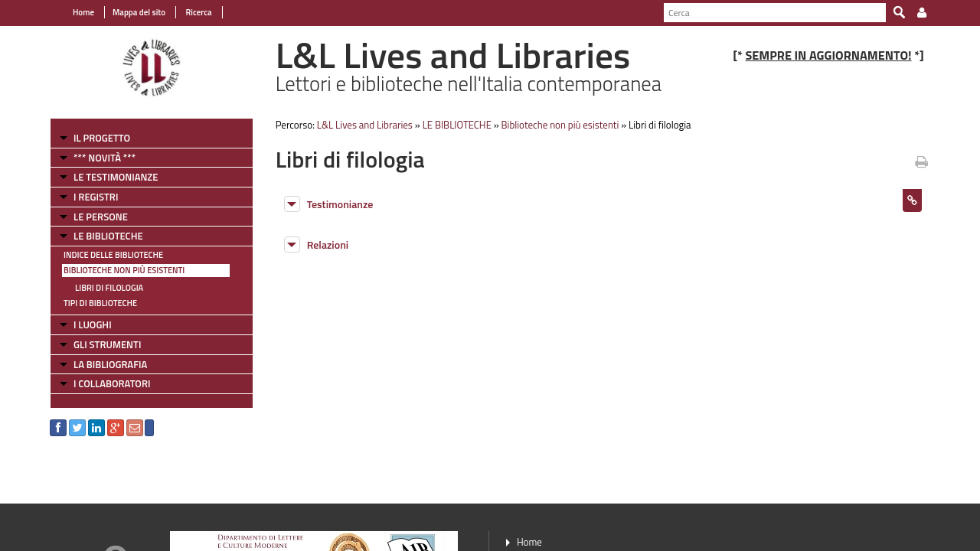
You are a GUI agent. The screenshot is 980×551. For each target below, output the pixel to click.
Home (83, 12)
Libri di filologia (109, 288)
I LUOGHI (93, 324)
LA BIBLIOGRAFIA (110, 364)
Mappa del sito (139, 12)
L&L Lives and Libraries (365, 125)
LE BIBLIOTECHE (108, 236)
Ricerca (198, 12)
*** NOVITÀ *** (105, 158)
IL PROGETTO (102, 138)
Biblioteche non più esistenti (124, 270)
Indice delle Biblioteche (113, 255)
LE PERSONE (101, 217)
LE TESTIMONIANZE (116, 177)
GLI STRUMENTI (107, 344)
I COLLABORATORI (112, 383)
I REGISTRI (96, 197)
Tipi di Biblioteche (100, 303)
